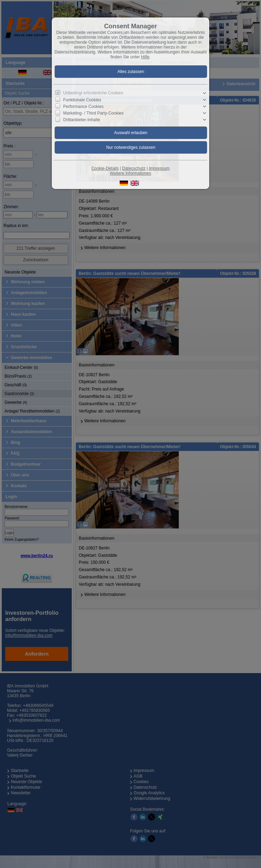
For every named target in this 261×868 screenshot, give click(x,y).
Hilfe (145, 57)
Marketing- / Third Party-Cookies (94, 113)
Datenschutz (134, 168)
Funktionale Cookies (82, 100)
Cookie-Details (105, 168)
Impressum (159, 168)
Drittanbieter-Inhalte (82, 120)
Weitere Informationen (130, 173)
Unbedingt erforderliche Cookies (93, 93)
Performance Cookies (83, 107)
